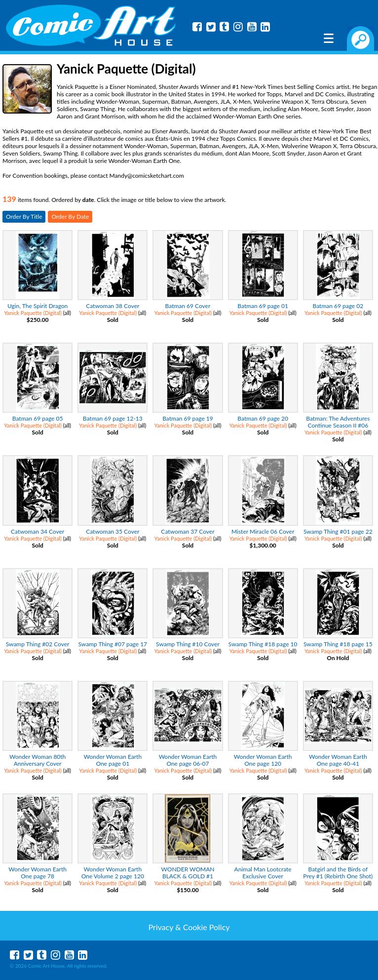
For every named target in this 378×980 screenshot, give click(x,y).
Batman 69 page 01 (263, 306)
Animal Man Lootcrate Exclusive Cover (263, 873)
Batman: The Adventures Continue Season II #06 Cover (338, 425)
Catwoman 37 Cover (188, 531)
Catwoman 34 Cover (38, 531)
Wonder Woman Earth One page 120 (263, 760)
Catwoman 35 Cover (113, 531)
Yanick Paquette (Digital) (33, 313)
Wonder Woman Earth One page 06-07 (188, 760)
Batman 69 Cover (188, 306)
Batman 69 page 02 (338, 306)
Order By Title (24, 216)
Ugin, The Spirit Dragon (38, 306)
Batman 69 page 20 (263, 418)
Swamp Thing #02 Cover (38, 644)
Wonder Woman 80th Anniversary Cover (38, 760)
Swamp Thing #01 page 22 (338, 531)
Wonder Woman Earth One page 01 (113, 760)
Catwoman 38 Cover (113, 306)
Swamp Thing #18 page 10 (263, 644)
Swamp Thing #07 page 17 (113, 644)
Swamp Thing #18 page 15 (338, 644)
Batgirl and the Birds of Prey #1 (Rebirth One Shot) (338, 873)
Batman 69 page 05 (38, 418)
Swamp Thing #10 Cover (188, 644)
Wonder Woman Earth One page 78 (38, 873)
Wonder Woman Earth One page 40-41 (338, 760)
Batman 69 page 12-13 (113, 418)
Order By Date (70, 216)
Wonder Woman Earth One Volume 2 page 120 (113, 873)
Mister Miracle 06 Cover (263, 531)
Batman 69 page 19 (188, 418)
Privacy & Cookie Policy (189, 927)
